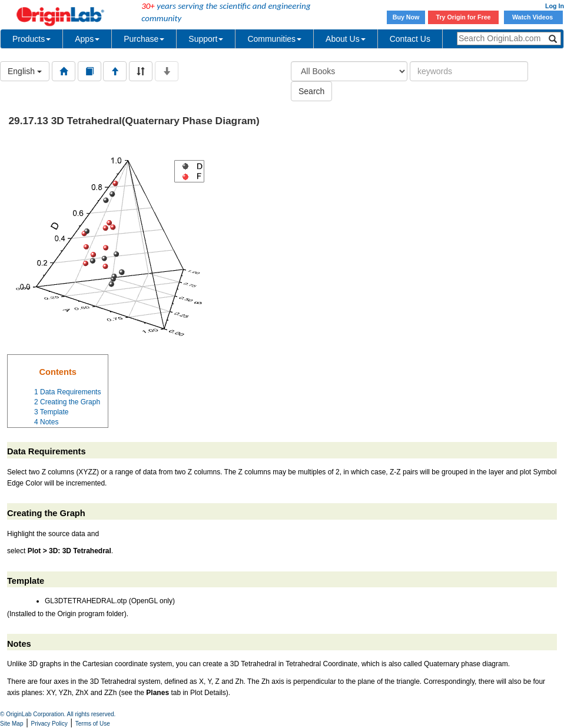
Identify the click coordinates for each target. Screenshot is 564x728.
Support (206, 39)
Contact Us (410, 39)
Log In (555, 6)
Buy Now (406, 17)
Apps (87, 39)
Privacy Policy (49, 724)
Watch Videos (533, 17)
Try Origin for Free (464, 17)
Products (31, 39)
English (25, 71)
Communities (274, 39)
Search (311, 91)
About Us (346, 39)
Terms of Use (93, 724)
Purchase (144, 39)
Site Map (11, 724)
